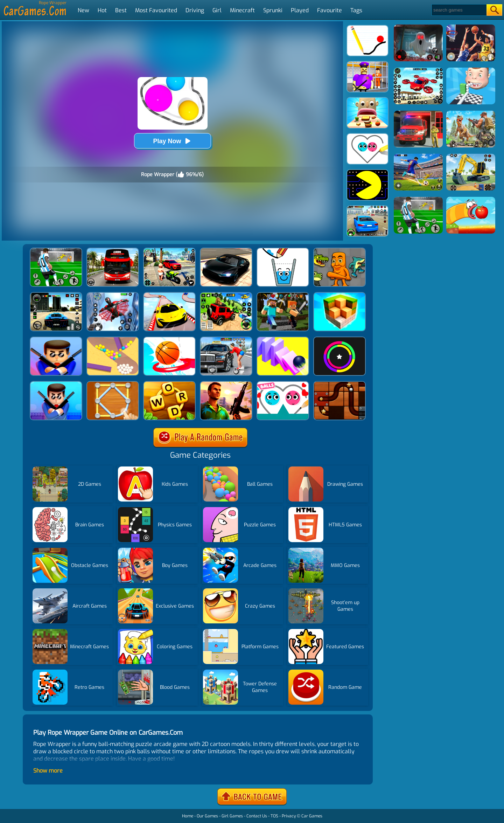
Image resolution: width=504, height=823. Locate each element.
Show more (48, 771)
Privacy (289, 816)
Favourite (330, 10)
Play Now (172, 141)
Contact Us (257, 816)
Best (121, 10)
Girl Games (232, 816)
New (83, 10)
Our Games (207, 816)
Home (188, 816)
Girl (217, 10)
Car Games (312, 816)
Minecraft (242, 10)
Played (300, 10)
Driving (195, 10)
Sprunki (273, 10)
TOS (274, 816)
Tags (356, 10)
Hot (102, 10)
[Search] (459, 10)
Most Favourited (156, 10)
